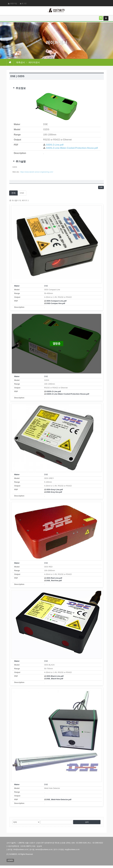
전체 (13, 194)
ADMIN (11, 862)
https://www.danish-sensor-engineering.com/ (37, 172)
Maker (17, 287)
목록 (100, 188)
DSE (22, 194)
